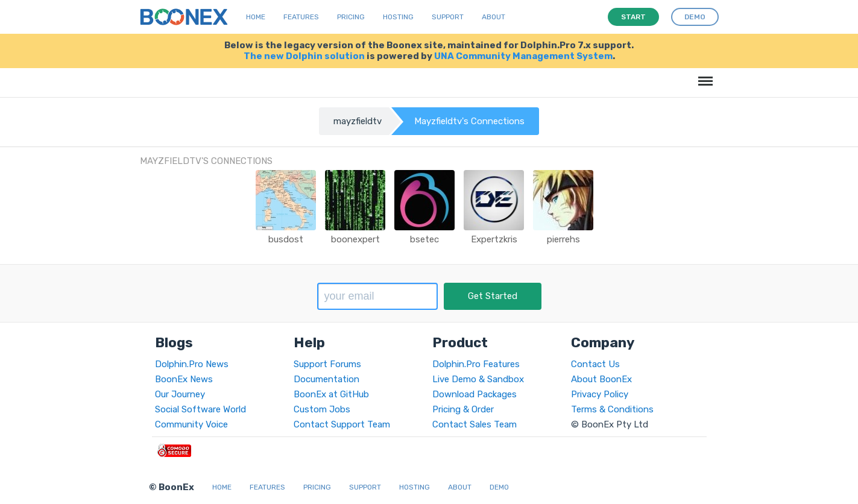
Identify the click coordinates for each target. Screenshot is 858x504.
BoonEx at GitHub (331, 394)
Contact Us (595, 364)
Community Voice (191, 424)
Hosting (398, 17)
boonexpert (355, 239)
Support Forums (327, 364)
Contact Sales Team (475, 424)
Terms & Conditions (612, 409)
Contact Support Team (342, 424)
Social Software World (200, 409)
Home (256, 17)
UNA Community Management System (523, 56)
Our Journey (180, 394)
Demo (499, 487)
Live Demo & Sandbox (478, 379)
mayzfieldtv (358, 121)
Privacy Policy (600, 394)
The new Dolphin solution (304, 56)
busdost (286, 239)
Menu (703, 75)
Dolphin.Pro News (192, 364)
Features (301, 17)
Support (448, 17)
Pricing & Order (463, 409)
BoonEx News (184, 379)
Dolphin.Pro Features (476, 364)
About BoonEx (601, 379)
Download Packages (475, 394)
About (494, 17)
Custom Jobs (322, 409)
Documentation (326, 379)
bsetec (424, 239)
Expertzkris (494, 239)
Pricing (351, 17)
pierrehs (563, 239)
